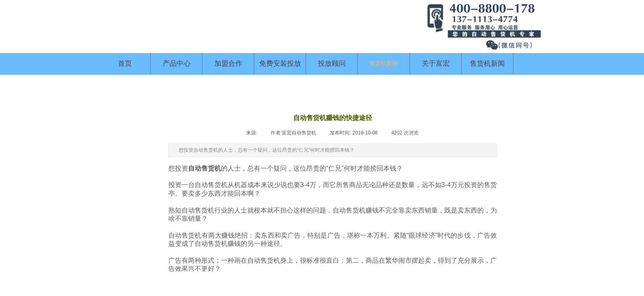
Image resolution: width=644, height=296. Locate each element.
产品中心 (177, 64)
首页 (125, 64)
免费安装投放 (280, 64)
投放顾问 (332, 64)
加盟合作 (228, 64)
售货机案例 (384, 64)
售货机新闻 (487, 64)
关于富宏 (436, 64)
